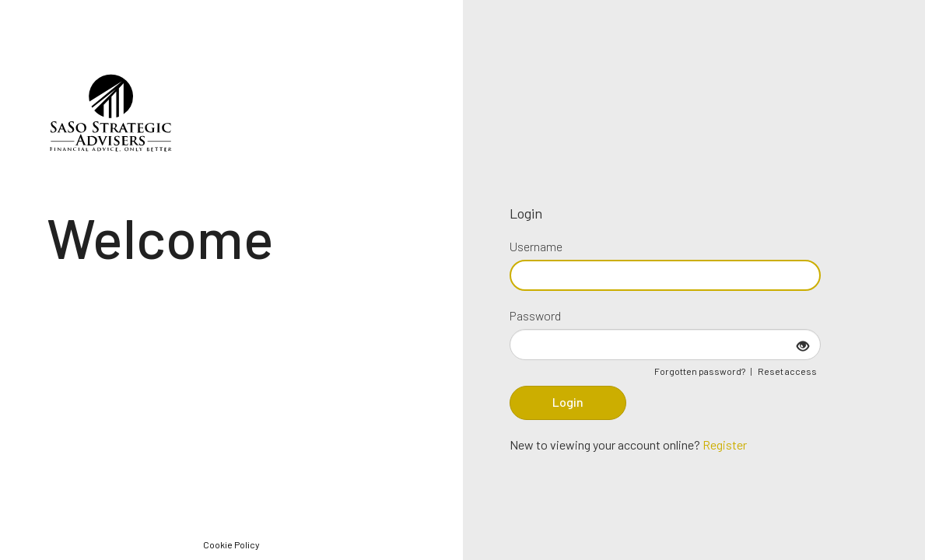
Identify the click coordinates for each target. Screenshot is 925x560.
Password (535, 315)
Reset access (787, 371)
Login (568, 402)
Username (536, 246)
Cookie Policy (231, 544)
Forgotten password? (700, 371)
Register (725, 444)
